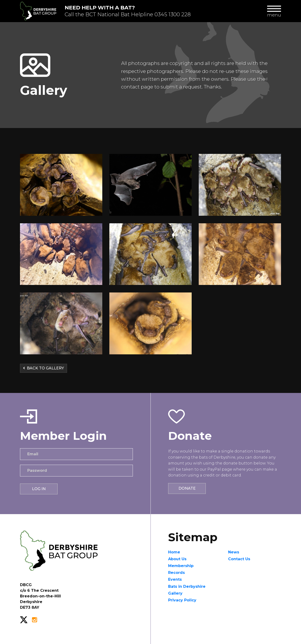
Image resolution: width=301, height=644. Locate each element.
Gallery (175, 593)
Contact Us (239, 559)
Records (176, 573)
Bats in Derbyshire (187, 586)
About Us (177, 559)
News (234, 552)
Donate (187, 488)
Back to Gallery (44, 368)
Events (175, 579)
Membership (181, 566)
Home (174, 552)
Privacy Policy (182, 600)
